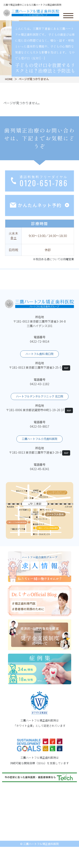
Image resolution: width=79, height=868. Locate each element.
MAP (66, 368)
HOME (9, 79)
